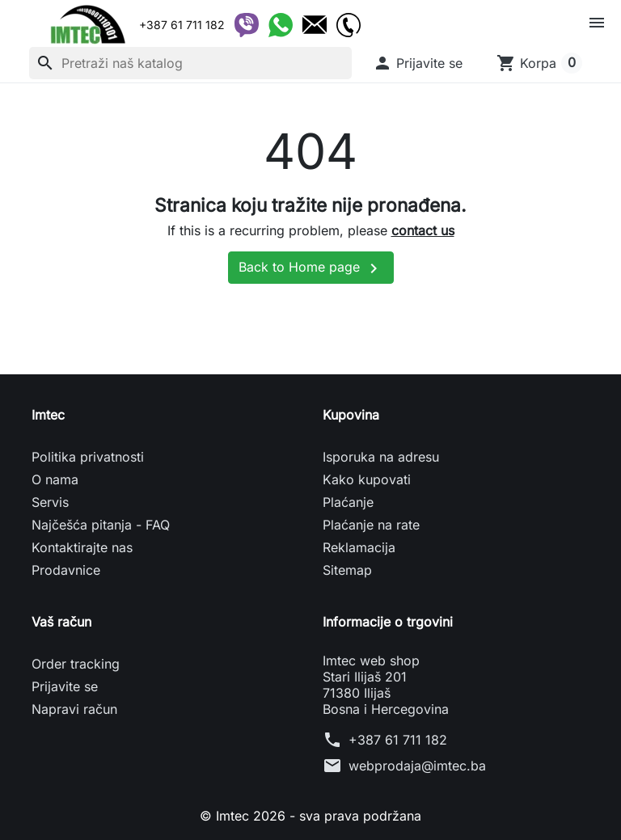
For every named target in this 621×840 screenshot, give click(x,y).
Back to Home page (311, 268)
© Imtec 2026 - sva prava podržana (310, 816)
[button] (418, 63)
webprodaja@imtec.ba (417, 766)
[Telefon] (349, 25)
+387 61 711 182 (398, 740)
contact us (423, 230)
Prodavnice (66, 570)
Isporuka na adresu (381, 457)
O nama (55, 479)
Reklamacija (359, 547)
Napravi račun (74, 709)
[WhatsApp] (281, 25)
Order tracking (76, 664)
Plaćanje (348, 502)
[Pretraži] (190, 63)
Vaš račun (61, 622)
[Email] (315, 25)
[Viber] (247, 25)
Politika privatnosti (88, 457)
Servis (50, 502)
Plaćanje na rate (371, 525)
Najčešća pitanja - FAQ (101, 525)
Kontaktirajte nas (82, 547)
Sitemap (347, 570)
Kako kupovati (367, 479)
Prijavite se (65, 686)
